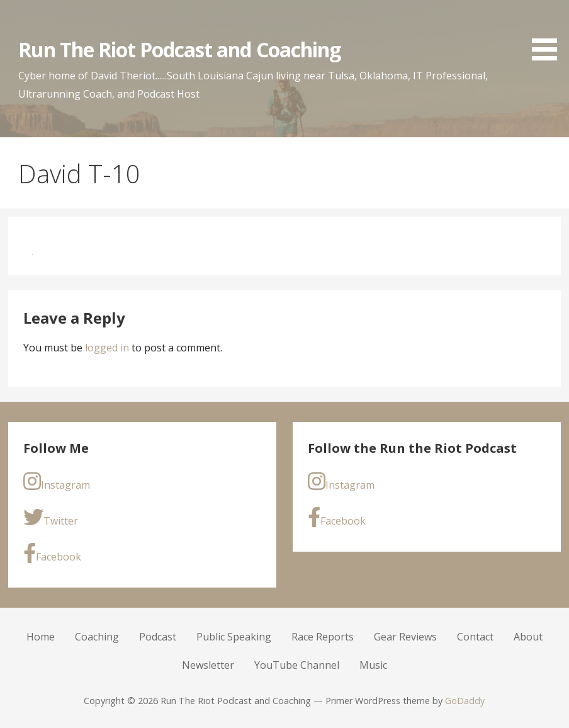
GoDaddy (465, 701)
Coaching (97, 637)
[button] (549, 32)
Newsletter (208, 665)
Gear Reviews (405, 637)
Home (41, 637)
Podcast (158, 637)
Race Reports (323, 637)
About (528, 637)
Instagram (57, 481)
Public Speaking (234, 637)
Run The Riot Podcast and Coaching (179, 49)
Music (373, 665)
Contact (475, 637)
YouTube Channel (297, 665)
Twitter (51, 517)
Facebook (52, 553)
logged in (107, 348)
